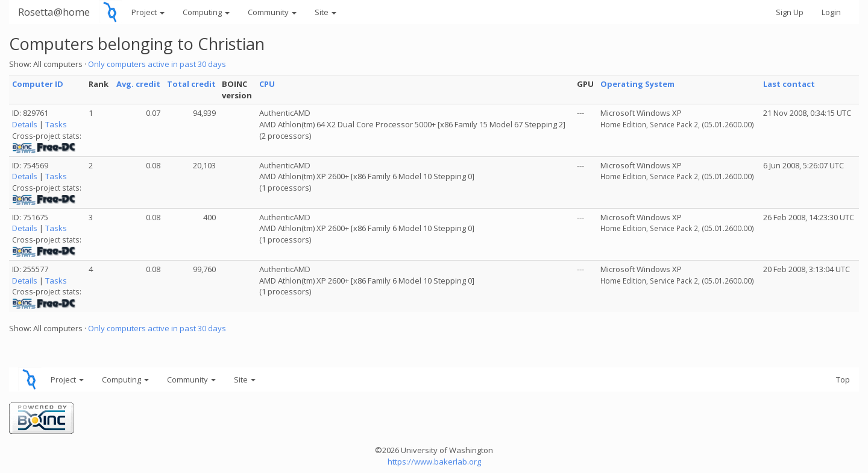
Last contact (789, 84)
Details (25, 124)
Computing (206, 12)
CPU (267, 84)
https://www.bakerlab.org (434, 462)
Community (272, 12)
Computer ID (38, 84)
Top (843, 379)
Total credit (191, 84)
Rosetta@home (54, 12)
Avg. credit (138, 84)
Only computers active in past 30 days (157, 64)
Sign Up (790, 12)
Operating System (637, 84)
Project (148, 12)
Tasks (56, 124)
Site (325, 12)
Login (831, 12)
